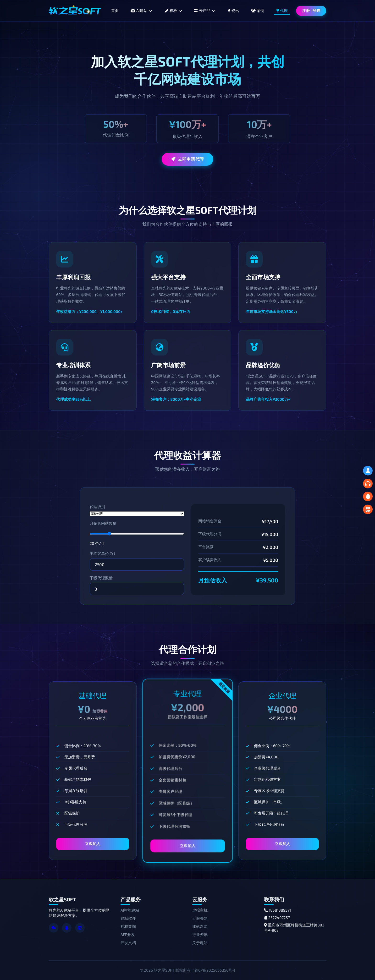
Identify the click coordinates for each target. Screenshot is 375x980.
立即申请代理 (187, 159)
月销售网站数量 (103, 523)
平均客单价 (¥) (102, 553)
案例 (258, 10)
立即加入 (93, 844)
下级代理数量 (101, 578)
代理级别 (97, 506)
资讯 (233, 10)
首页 (115, 10)
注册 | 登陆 (311, 10)
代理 (282, 10)
